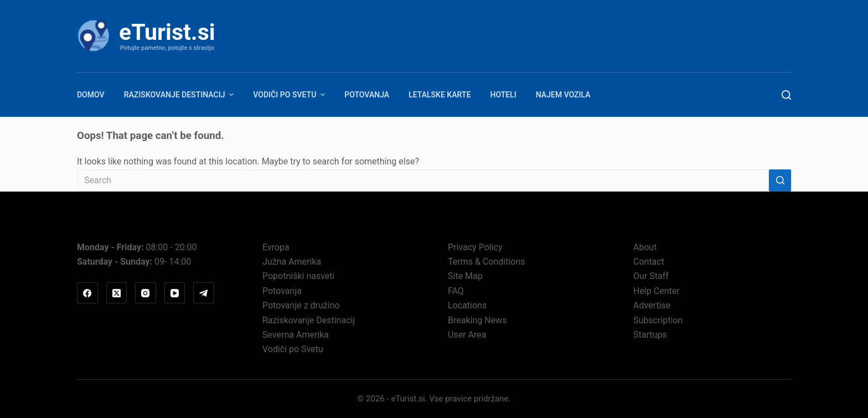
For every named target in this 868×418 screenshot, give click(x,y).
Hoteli (503, 95)
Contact (649, 262)
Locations (467, 305)
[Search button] (780, 180)
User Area (467, 335)
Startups (650, 335)
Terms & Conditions (487, 262)
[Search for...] (423, 180)
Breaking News (477, 320)
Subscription (658, 320)
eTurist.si (167, 32)
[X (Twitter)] (117, 293)
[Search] (786, 95)
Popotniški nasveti (298, 276)
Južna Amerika (292, 262)
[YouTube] (175, 293)
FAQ (456, 291)
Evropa (276, 247)
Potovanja (367, 95)
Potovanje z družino (301, 305)
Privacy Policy (475, 247)
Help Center (657, 291)
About (645, 247)
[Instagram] (146, 293)
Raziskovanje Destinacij (180, 95)
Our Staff (651, 276)
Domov (91, 95)
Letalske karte (440, 95)
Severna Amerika (296, 335)
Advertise (652, 305)
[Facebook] (87, 293)
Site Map (465, 276)
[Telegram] (204, 293)
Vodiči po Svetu (290, 95)
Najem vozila (563, 95)
